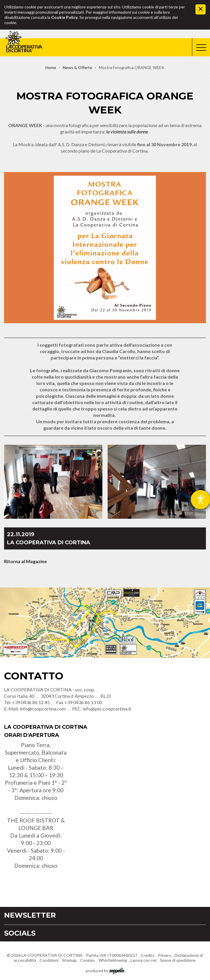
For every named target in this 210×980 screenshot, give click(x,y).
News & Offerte (78, 67)
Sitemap (69, 960)
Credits (148, 955)
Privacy (164, 955)
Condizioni (49, 960)
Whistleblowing (113, 960)
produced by (105, 970)
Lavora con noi (144, 960)
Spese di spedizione (178, 960)
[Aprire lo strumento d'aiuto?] (200, 500)
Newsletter (30, 915)
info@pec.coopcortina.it (107, 709)
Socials (20, 933)
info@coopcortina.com (43, 709)
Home (51, 67)
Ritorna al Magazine (25, 561)
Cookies (88, 960)
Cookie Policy (64, 17)
